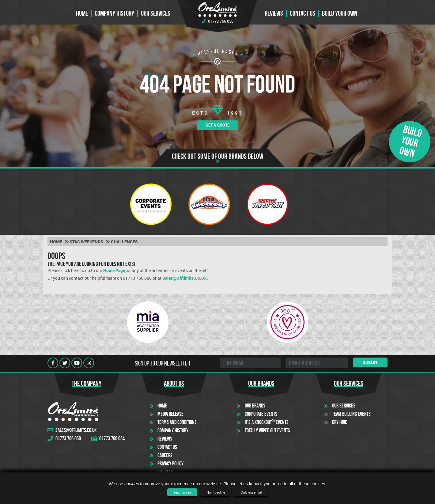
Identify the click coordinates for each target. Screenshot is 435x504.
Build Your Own (340, 13)
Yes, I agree (182, 492)
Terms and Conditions (177, 422)
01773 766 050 (217, 21)
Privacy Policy (170, 464)
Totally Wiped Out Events (267, 430)
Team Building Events (351, 414)
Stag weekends (86, 242)
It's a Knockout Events (267, 422)
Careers (165, 455)
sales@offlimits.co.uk (185, 278)
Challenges (124, 242)
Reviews (274, 13)
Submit (370, 362)
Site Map (165, 472)
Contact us (303, 13)
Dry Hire (340, 422)
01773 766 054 (108, 439)
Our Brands (255, 406)
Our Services (156, 13)
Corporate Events (261, 414)
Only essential (251, 492)
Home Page (114, 271)
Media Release (170, 414)
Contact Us (167, 447)
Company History (114, 13)
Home (82, 13)
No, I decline (216, 492)
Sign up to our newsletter (162, 363)
